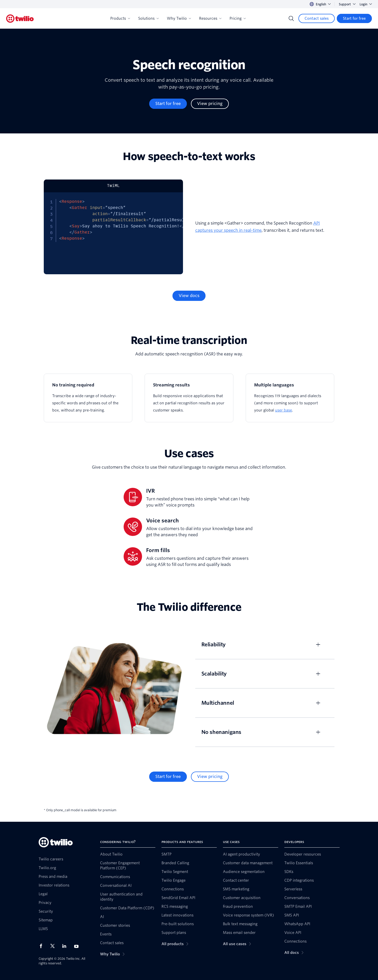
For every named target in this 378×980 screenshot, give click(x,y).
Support (347, 4)
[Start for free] (354, 18)
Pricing (238, 18)
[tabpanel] (113, 233)
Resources (210, 18)
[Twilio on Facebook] (42, 946)
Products (120, 18)
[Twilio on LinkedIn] (66, 946)
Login (366, 4)
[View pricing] (210, 104)
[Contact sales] (317, 18)
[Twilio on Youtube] (78, 946)
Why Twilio (179, 18)
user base (284, 410)
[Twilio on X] (54, 946)
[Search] (291, 18)
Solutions (148, 18)
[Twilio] (20, 19)
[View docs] (189, 296)
